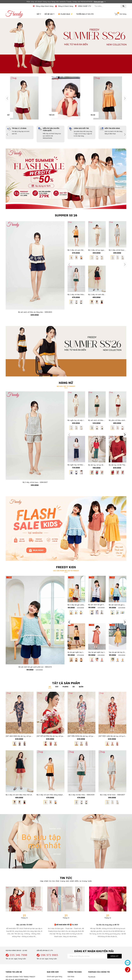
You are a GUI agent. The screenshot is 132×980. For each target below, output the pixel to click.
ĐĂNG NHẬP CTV (85, 6)
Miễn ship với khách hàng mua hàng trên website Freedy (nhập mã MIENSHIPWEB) (66, 2)
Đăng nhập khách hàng (45, 6)
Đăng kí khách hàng (66, 6)
